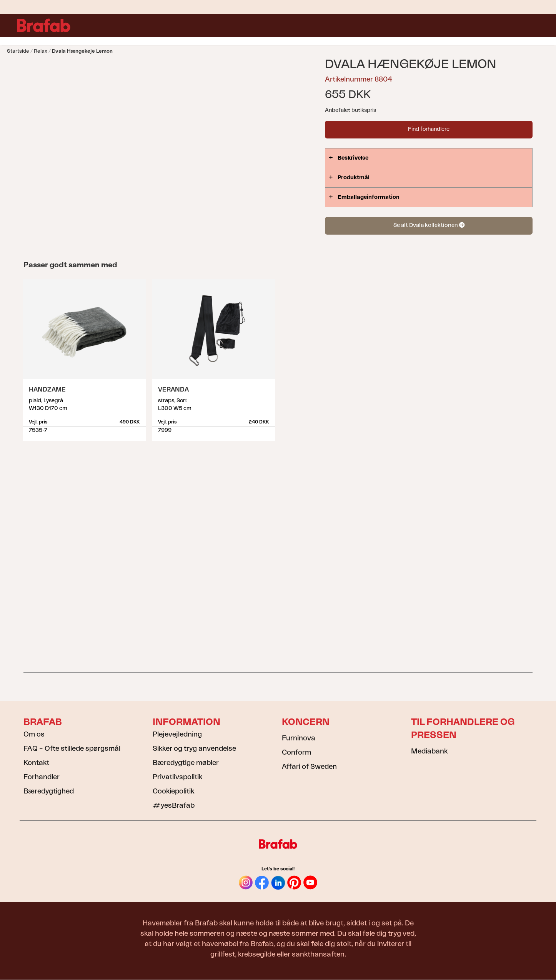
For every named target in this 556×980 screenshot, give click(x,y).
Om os (34, 734)
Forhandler (42, 777)
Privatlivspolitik (177, 777)
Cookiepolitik (173, 791)
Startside (18, 51)
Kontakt (36, 763)
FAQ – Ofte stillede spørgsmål (72, 748)
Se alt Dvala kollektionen (429, 225)
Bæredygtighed (49, 791)
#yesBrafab (174, 805)
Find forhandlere (429, 129)
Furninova (299, 738)
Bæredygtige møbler (186, 763)
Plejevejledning (177, 734)
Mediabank (429, 751)
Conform (296, 752)
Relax (41, 51)
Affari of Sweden (309, 767)
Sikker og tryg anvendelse (194, 748)
